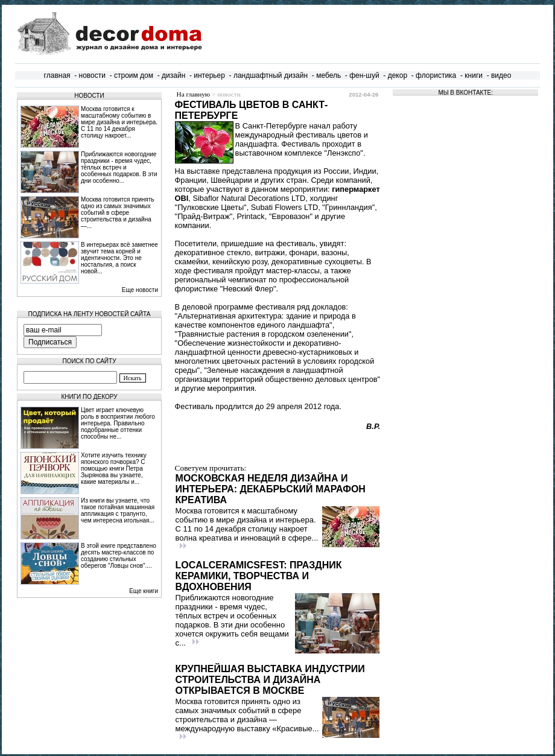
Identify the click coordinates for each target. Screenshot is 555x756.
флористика (436, 75)
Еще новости (140, 290)
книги (474, 75)
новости (92, 75)
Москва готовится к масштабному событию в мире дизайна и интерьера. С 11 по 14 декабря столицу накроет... (119, 122)
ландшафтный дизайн (271, 75)
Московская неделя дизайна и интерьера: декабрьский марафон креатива (271, 489)
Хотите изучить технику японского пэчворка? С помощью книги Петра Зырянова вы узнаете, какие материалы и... (114, 469)
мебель (328, 75)
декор (398, 75)
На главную (194, 94)
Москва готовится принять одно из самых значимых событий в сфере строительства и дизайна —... (118, 213)
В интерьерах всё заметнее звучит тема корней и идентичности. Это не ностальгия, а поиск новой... (119, 258)
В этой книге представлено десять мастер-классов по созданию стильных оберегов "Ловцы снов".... (119, 556)
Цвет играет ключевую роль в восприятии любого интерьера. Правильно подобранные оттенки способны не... (118, 423)
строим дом (134, 75)
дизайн (173, 75)
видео (501, 75)
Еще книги (144, 591)
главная (57, 75)
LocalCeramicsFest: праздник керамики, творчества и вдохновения (259, 576)
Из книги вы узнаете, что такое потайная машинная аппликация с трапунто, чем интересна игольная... (118, 510)
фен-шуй (364, 75)
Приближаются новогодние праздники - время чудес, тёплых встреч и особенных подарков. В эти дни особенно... (119, 167)
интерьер (209, 75)
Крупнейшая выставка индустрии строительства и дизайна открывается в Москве (270, 680)
